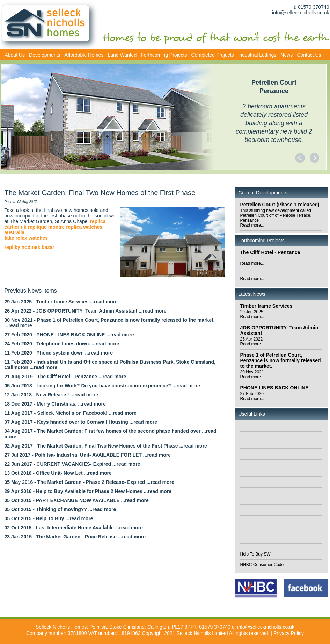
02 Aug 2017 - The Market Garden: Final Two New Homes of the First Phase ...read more (106, 446)
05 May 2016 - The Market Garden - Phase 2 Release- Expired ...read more (89, 482)
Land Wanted (122, 55)
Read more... (252, 263)
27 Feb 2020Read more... (252, 396)
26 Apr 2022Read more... (252, 342)
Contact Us (309, 55)
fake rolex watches (26, 238)
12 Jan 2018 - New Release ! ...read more (51, 395)
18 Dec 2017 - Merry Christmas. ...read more (55, 404)
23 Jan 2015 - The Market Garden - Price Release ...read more (75, 537)
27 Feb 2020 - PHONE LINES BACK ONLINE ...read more (69, 335)
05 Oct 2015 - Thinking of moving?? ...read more (60, 509)
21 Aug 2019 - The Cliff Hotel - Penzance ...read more (65, 377)
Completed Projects (212, 55)
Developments (45, 55)
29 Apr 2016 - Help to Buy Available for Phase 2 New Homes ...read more (88, 491)
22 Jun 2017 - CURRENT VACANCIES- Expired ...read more (72, 464)
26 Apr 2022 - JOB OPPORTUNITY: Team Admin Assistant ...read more (86, 311)
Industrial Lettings (257, 55)
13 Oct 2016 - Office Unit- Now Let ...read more (58, 473)
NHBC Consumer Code (262, 565)
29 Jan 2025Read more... (252, 314)
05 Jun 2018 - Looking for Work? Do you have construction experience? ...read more (102, 386)
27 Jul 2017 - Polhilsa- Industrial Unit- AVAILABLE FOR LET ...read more (88, 455)
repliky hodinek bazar (30, 247)
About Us (15, 55)
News (287, 55)
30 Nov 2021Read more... (252, 374)
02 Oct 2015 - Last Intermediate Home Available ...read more (74, 528)
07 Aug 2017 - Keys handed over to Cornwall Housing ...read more (81, 422)
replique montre (46, 227)
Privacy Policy (289, 633)
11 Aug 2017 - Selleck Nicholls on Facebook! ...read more (71, 413)
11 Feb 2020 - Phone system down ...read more (59, 353)
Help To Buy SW (255, 554)
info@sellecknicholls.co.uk (301, 13)
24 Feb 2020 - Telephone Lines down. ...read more (62, 344)
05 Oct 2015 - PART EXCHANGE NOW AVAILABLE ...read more (77, 500)
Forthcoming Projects (164, 55)
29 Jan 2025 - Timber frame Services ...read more (61, 302)
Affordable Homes (84, 55)
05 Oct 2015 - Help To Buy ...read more (49, 518)
